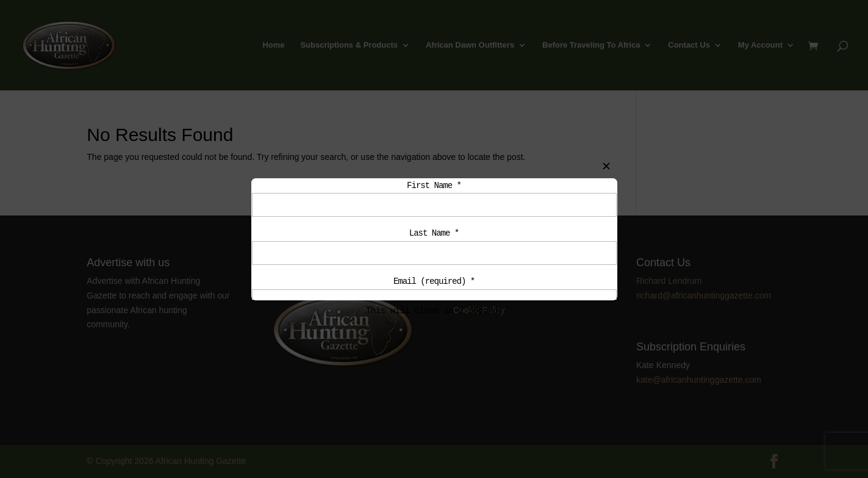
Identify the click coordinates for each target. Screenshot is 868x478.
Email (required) (434, 285)
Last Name (434, 235)
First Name (434, 186)
